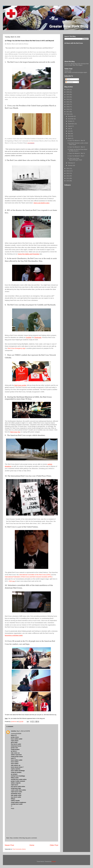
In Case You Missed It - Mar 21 (76, 147)
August (70, 126)
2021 (68, 102)
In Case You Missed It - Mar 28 (76, 141)
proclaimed (31, 143)
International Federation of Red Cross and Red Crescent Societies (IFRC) (29, 577)
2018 (68, 109)
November (71, 119)
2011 (68, 178)
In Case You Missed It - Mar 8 (76, 156)
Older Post (54, 845)
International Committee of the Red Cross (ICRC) (35, 575)
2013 (68, 173)
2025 (68, 92)
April (69, 136)
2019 (68, 107)
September (71, 124)
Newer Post (9, 845)
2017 (68, 112)
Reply (13, 808)
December (71, 116)
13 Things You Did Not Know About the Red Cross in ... (77, 150)
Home (32, 845)
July (69, 129)
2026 (68, 90)
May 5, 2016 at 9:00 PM (23, 731)
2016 (68, 114)
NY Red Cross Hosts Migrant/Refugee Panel (75, 159)
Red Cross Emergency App (16, 348)
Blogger (54, 861)
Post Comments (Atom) (19, 849)
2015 (68, 168)
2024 (68, 94)
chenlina (14, 731)
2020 (68, 104)
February (71, 163)
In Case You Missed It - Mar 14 (76, 153)
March (70, 138)
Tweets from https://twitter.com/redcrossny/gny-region (76, 72)
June (69, 131)
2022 (68, 99)
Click (11, 581)
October (70, 121)
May (69, 133)
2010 (68, 181)
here (14, 581)
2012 (68, 176)
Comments (69, 82)
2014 (68, 171)
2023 (68, 97)
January (70, 165)
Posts (68, 79)
